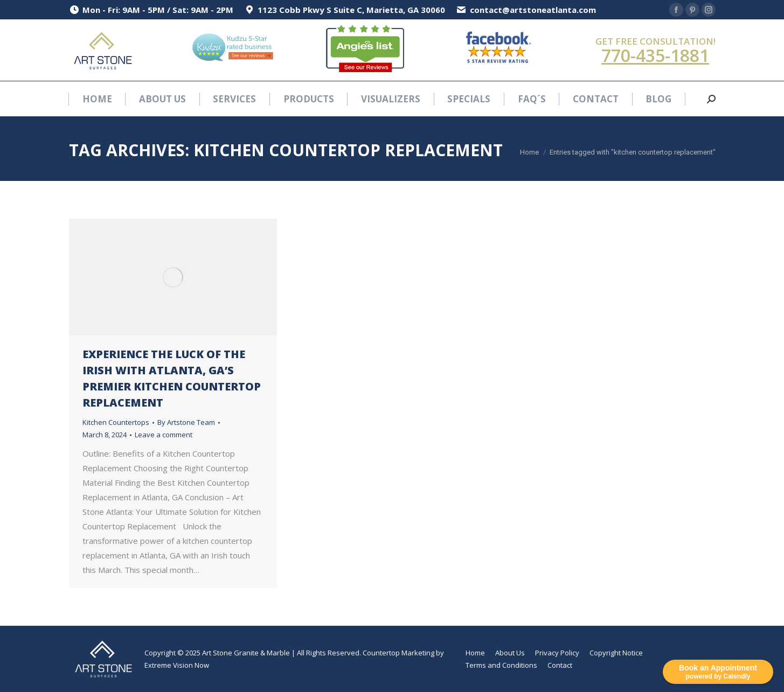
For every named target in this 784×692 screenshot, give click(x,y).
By (186, 422)
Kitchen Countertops (116, 422)
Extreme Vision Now (177, 665)
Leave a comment (164, 435)
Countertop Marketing (398, 653)
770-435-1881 (655, 55)
